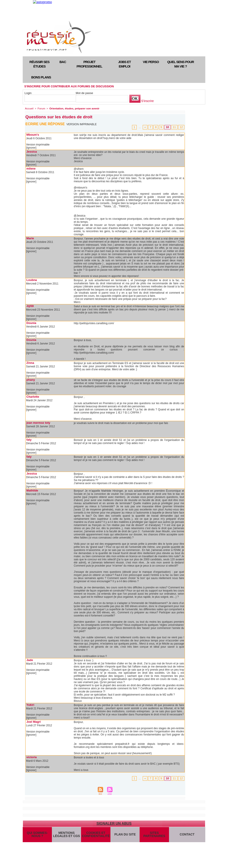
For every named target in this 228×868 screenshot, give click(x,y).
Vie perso (151, 62)
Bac (63, 62)
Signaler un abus (114, 823)
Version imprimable (82, 124)
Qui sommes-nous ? (37, 836)
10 (168, 127)
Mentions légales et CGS (66, 836)
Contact (187, 836)
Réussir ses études (39, 64)
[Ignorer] (31, 147)
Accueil (29, 108)
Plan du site (125, 836)
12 (181, 127)
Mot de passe (84, 93)
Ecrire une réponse (46, 124)
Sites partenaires (154, 836)
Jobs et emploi (124, 64)
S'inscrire (147, 101)
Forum (41, 108)
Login (28, 93)
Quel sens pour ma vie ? (181, 64)
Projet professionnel (89, 64)
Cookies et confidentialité (96, 836)
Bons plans (41, 77)
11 (175, 127)
